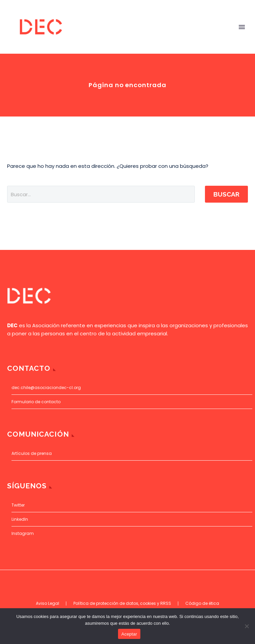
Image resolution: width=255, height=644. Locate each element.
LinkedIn (20, 519)
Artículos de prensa (32, 453)
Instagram (23, 533)
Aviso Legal (48, 603)
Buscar (226, 194)
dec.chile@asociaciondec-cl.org (46, 388)
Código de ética (202, 603)
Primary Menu (242, 27)
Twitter (18, 505)
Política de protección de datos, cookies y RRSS (122, 603)
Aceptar (129, 634)
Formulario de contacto (36, 402)
